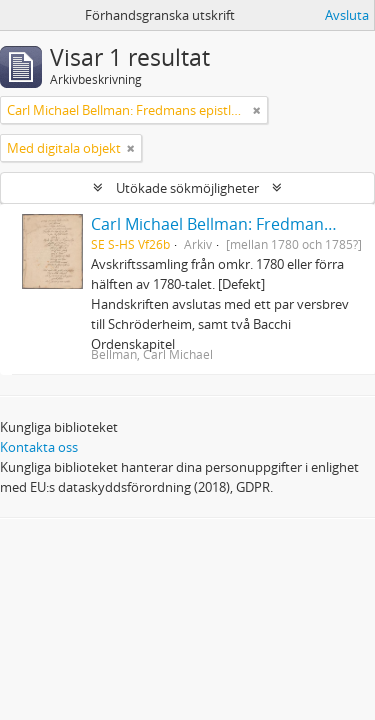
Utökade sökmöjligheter (187, 188)
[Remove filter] (257, 110)
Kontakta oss (39, 447)
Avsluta (347, 15)
